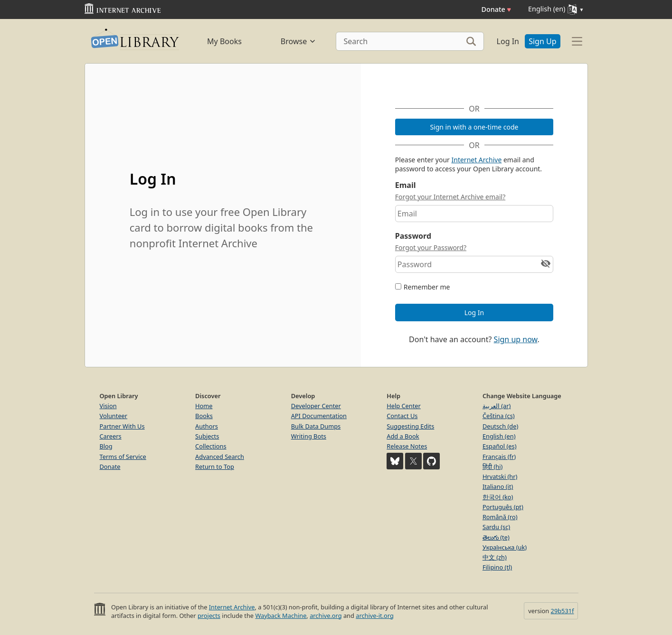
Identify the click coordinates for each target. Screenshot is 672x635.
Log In (508, 41)
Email (406, 185)
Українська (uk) (505, 547)
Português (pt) (503, 507)
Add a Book (403, 436)
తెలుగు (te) (496, 537)
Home (204, 406)
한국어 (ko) (498, 497)
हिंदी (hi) (492, 467)
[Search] (410, 41)
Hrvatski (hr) (500, 476)
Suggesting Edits (410, 426)
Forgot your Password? (431, 247)
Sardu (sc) (496, 527)
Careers (111, 436)
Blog (106, 446)
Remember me (427, 287)
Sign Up (542, 41)
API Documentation (319, 416)
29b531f (563, 611)
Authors (207, 426)
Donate (496, 9)
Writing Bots (309, 436)
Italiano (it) (498, 486)
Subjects (207, 436)
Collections (211, 446)
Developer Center (316, 406)
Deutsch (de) (500, 426)
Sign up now (516, 339)
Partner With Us (122, 426)
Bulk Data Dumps (316, 426)
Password (413, 236)
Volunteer (114, 416)
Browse (298, 41)
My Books (224, 41)
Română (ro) (500, 517)
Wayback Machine (281, 616)
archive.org (326, 616)
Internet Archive (477, 160)
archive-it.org (375, 616)
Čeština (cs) (499, 416)
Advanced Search (220, 457)
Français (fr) (499, 457)
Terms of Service (123, 457)
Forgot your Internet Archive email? (450, 197)
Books (204, 416)
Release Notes (407, 446)
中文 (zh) (495, 557)
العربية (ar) (497, 406)
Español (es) (500, 446)
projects (209, 616)
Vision (108, 406)
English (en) (499, 436)
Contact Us (402, 416)
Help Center (404, 406)
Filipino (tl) (497, 567)
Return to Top (215, 467)
